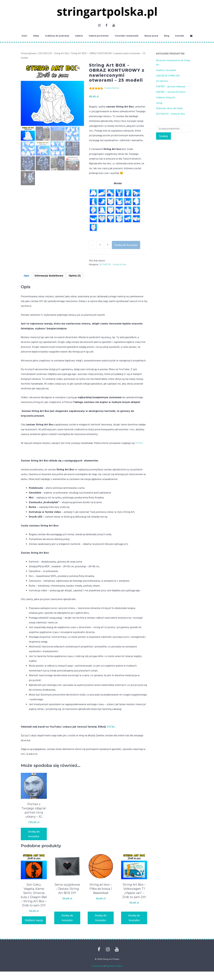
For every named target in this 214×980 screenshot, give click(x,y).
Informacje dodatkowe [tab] (49, 276)
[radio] (93, 193)
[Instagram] (99, 26)
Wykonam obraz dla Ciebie (169, 108)
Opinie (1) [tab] (75, 276)
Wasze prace (151, 36)
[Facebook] (106, 26)
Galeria (79, 36)
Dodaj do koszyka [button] (34, 834)
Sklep (36, 36)
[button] (79, 68)
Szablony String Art (166, 98)
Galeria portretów (99, 36)
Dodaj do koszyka (126, 245)
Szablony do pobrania (57, 36)
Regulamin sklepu (114, 966)
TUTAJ (110, 727)
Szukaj (163, 136)
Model (118, 184)
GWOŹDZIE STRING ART (168, 76)
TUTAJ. (139, 443)
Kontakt (180, 36)
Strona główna (28, 54)
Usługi (159, 103)
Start (24, 36)
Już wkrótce (162, 81)
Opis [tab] (26, 276)
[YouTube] (114, 26)
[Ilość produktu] (100, 245)
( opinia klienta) (112, 88)
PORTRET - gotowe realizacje (171, 87)
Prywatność (98, 966)
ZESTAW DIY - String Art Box (54, 54)
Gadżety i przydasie (166, 70)
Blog (167, 36)
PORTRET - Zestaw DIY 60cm (171, 92)
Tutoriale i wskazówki (126, 36)
